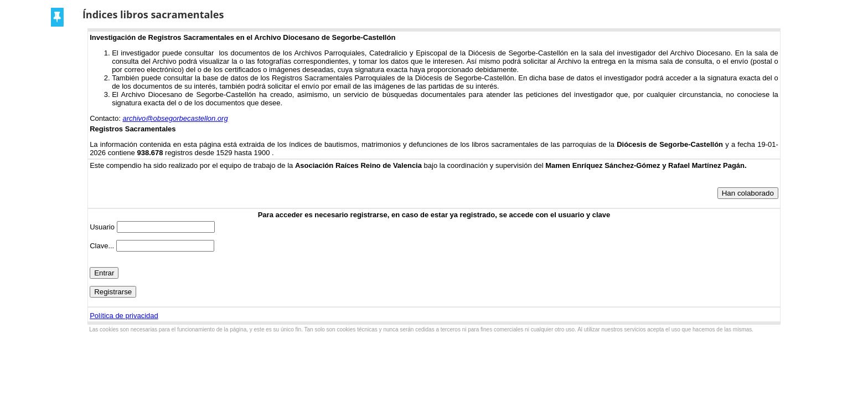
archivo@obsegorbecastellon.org (175, 118)
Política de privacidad (124, 316)
